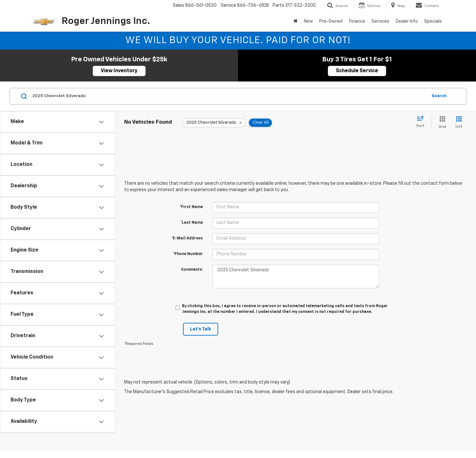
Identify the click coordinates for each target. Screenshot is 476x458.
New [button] (308, 21)
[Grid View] (441, 123)
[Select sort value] (422, 122)
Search (439, 96)
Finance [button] (357, 21)
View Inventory (119, 71)
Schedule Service (357, 71)
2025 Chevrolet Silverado (296, 276)
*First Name (191, 207)
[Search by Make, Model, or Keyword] (229, 96)
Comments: (192, 270)
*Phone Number (188, 254)
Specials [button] (433, 21)
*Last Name (192, 223)
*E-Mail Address (187, 238)
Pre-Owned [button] (331, 21)
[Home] (295, 21)
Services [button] (380, 21)
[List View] (459, 123)
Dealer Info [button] (407, 21)
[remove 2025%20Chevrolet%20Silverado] (214, 123)
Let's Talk (201, 329)
